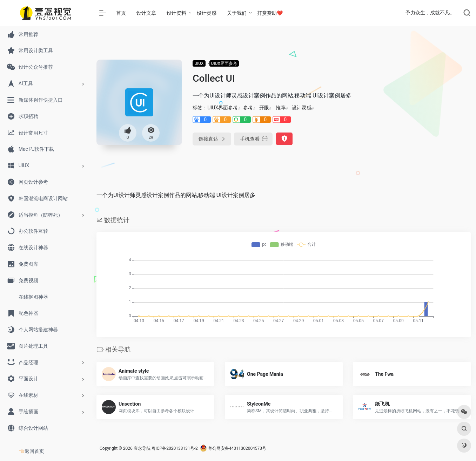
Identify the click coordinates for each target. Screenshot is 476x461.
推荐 (281, 108)
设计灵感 (207, 13)
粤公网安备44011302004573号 (233, 448)
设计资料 (176, 13)
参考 (248, 108)
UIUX (199, 63)
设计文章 (146, 13)
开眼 (264, 108)
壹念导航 (142, 448)
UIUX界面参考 (224, 63)
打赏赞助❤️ (270, 13)
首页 (121, 13)
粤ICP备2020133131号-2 (175, 448)
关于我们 (237, 13)
